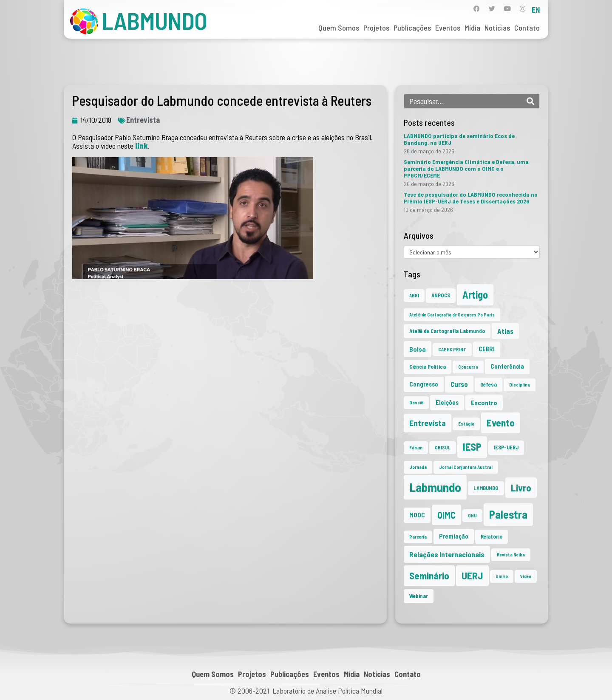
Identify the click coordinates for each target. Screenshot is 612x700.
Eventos (448, 28)
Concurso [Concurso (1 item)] (468, 367)
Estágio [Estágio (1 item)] (466, 424)
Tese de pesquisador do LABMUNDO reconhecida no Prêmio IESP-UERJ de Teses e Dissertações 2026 (471, 198)
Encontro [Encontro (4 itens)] (484, 402)
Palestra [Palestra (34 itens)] (508, 514)
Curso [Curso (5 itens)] (459, 384)
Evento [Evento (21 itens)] (501, 423)
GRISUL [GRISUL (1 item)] (443, 447)
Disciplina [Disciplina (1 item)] (520, 385)
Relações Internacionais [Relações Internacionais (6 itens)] (447, 554)
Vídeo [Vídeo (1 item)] (526, 576)
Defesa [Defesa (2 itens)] (489, 384)
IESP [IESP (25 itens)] (472, 447)
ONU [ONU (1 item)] (472, 515)
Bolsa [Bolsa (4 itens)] (418, 349)
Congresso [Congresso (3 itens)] (424, 384)
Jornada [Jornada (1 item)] (418, 467)
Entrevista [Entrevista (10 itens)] (428, 423)
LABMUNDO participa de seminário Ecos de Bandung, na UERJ (459, 139)
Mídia (472, 28)
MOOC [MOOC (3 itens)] (417, 515)
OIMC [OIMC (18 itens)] (446, 515)
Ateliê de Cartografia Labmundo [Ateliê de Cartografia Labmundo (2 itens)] (447, 331)
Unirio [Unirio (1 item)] (502, 576)
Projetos (376, 28)
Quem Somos (339, 28)
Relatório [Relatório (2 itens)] (492, 536)
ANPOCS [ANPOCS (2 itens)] (441, 295)
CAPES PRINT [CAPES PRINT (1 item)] (452, 349)
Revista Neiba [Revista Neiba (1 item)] (511, 555)
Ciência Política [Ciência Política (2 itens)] (428, 367)
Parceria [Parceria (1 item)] (418, 537)
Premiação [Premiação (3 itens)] (454, 536)
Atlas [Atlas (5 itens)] (505, 331)
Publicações (412, 28)
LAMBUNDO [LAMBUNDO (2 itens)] (486, 488)
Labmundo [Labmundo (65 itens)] (435, 487)
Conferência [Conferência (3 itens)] (507, 366)
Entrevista (143, 120)
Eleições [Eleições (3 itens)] (447, 402)
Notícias (497, 28)
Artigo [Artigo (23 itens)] (475, 295)
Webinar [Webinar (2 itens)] (419, 596)
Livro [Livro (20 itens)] (521, 488)
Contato (527, 28)
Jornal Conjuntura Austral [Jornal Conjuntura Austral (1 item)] (466, 467)
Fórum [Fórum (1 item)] (416, 447)
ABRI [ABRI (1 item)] (414, 295)
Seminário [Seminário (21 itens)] (429, 576)
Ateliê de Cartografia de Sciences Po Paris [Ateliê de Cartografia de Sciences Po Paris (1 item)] (452, 315)
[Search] (530, 101)
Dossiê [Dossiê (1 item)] (416, 402)
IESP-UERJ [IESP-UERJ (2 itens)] (506, 447)
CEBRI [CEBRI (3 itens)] (487, 349)
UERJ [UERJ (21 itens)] (472, 576)
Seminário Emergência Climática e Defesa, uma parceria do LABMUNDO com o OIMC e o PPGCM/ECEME (466, 168)
